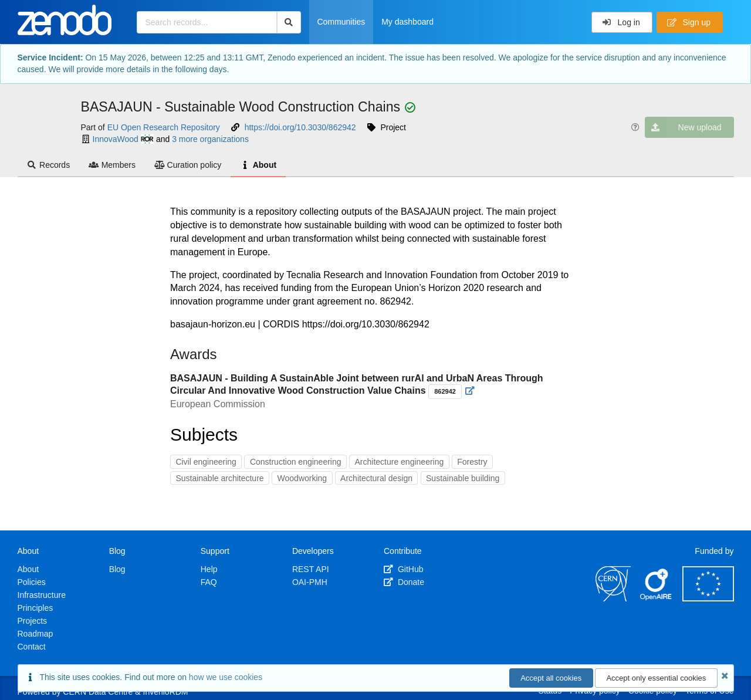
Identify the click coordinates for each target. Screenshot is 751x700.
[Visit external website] (470, 391)
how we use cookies (226, 677)
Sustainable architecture (219, 478)
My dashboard (407, 22)
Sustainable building (463, 478)
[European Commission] (708, 598)
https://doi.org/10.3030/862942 (300, 127)
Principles (35, 608)
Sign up (689, 22)
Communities (341, 22)
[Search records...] (207, 22)
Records (49, 165)
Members (112, 165)
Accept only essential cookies (656, 678)
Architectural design (376, 478)
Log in (621, 22)
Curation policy (188, 165)
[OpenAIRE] (657, 598)
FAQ (209, 582)
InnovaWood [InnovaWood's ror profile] (123, 139)
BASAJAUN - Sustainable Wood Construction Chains (243, 107)
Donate (404, 582)
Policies (32, 582)
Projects (33, 621)
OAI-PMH (310, 582)
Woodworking (302, 478)
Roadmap (35, 634)
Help (209, 569)
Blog (117, 569)
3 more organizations (210, 139)
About (258, 165)
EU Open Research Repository (164, 127)
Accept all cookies (551, 678)
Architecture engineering (400, 462)
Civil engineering (206, 462)
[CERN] (613, 598)
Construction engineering (296, 462)
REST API (311, 569)
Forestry (472, 462)
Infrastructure (42, 595)
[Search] (289, 22)
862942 (445, 391)
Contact (32, 647)
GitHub (403, 569)
